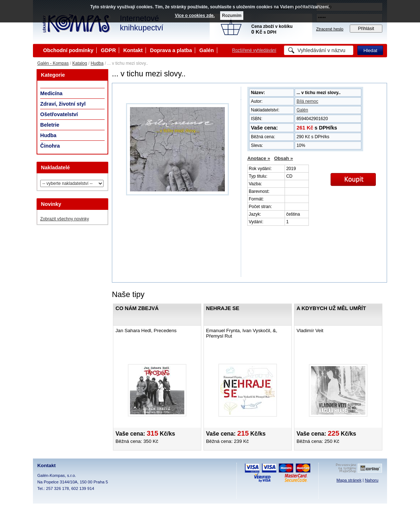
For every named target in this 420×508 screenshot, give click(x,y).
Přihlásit (366, 29)
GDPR (108, 50)
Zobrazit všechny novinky (65, 219)
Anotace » (259, 158)
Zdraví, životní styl (63, 104)
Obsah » (283, 158)
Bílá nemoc (307, 101)
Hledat (370, 50)
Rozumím (232, 16)
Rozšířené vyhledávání (254, 50)
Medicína (51, 93)
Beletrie (50, 125)
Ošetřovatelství (59, 114)
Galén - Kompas (53, 63)
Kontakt (133, 50)
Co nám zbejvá (137, 308)
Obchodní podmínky (68, 50)
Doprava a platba (171, 50)
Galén (207, 50)
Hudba (97, 63)
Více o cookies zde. (195, 16)
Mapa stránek (349, 480)
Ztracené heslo (330, 29)
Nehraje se (223, 308)
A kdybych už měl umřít (331, 308)
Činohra (50, 146)
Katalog (80, 63)
